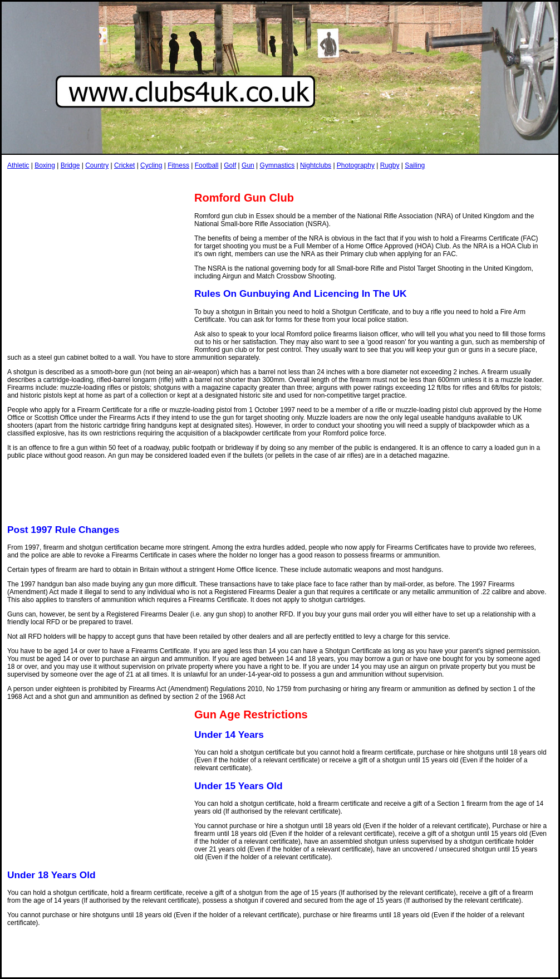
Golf (230, 165)
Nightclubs (316, 165)
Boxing (45, 165)
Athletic (18, 165)
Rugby (390, 165)
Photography (356, 165)
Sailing (415, 165)
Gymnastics (277, 165)
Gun (248, 165)
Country (97, 165)
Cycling (151, 165)
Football (207, 165)
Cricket (124, 165)
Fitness (178, 165)
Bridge (70, 165)
